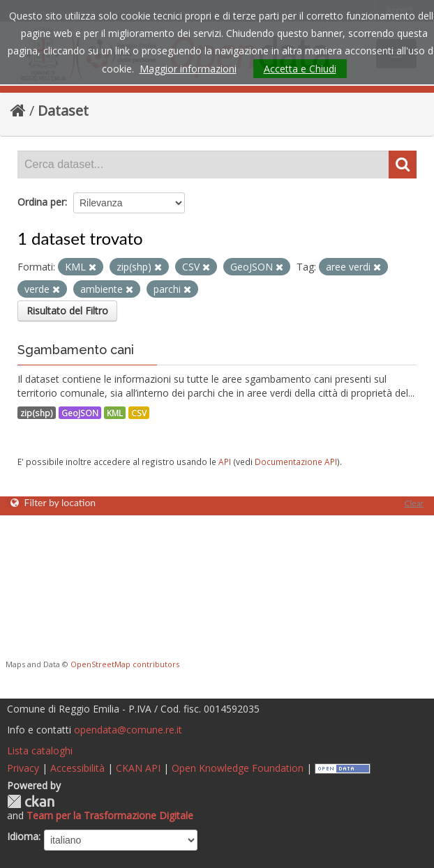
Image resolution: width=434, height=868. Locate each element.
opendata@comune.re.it (128, 730)
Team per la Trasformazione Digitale (110, 815)
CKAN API (138, 768)
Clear (414, 503)
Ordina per (41, 202)
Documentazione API (296, 462)
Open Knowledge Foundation (238, 768)
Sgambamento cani (76, 350)
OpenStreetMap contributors (125, 664)
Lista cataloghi (40, 751)
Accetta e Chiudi (300, 69)
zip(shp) (37, 413)
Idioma (23, 836)
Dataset (63, 111)
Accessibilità (77, 768)
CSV (139, 413)
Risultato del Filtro (67, 311)
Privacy (23, 768)
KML (115, 413)
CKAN (31, 801)
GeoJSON (80, 413)
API (225, 462)
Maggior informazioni (188, 69)
